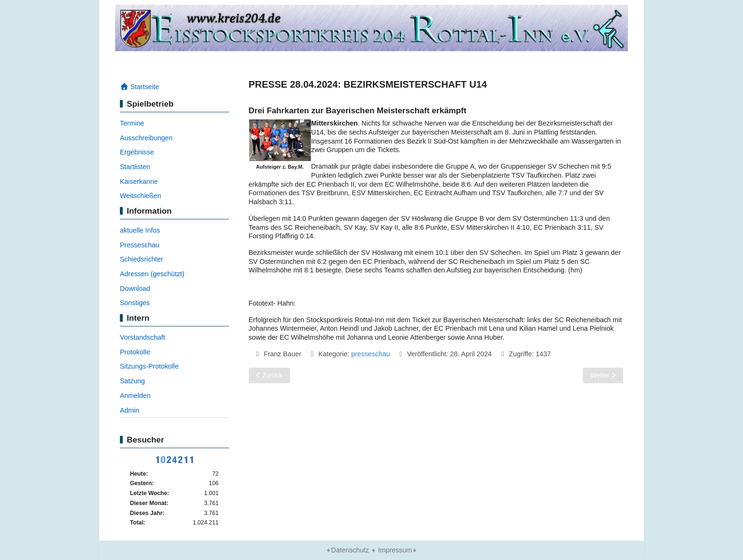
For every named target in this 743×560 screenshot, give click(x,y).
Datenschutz (350, 550)
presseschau (371, 354)
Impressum (395, 550)
